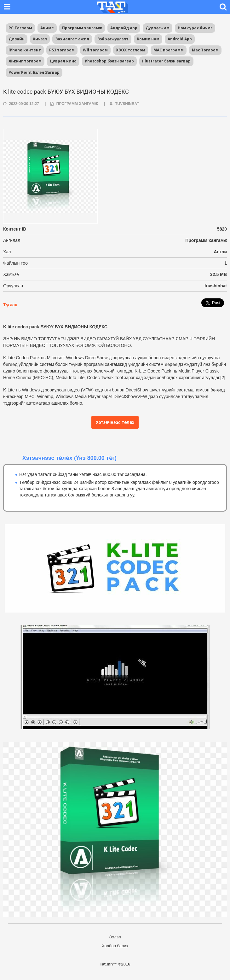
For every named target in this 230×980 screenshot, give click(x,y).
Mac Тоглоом (205, 50)
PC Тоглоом (20, 28)
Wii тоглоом (95, 50)
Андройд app (124, 28)
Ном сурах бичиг (195, 28)
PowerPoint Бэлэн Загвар (34, 72)
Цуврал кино (63, 61)
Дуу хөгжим (158, 28)
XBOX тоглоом (131, 50)
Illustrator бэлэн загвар (166, 61)
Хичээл (40, 39)
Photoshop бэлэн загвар (109, 61)
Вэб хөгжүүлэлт (113, 39)
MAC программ (169, 50)
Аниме (47, 28)
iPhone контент (25, 50)
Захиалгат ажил (72, 39)
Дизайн (17, 39)
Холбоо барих (115, 946)
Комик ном (148, 39)
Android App (180, 39)
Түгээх (10, 305)
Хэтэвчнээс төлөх (115, 422)
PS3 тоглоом (62, 50)
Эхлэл (115, 937)
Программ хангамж (82, 28)
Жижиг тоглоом (25, 61)
